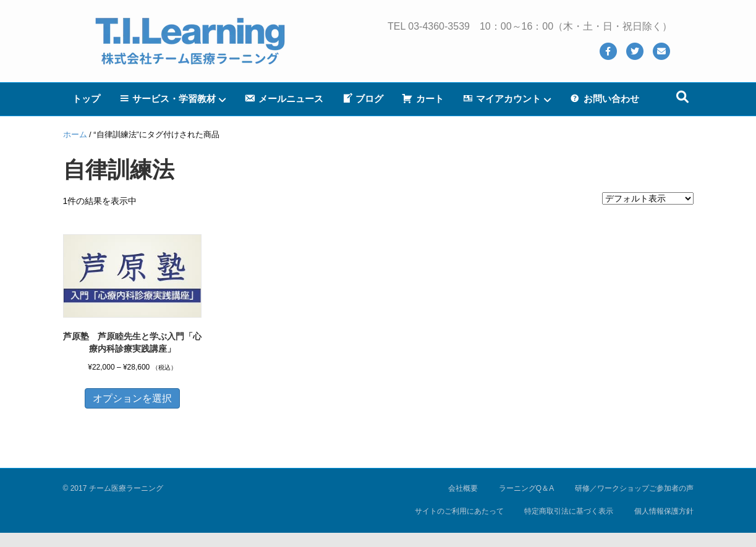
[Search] (682, 97)
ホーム (75, 134)
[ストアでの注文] (648, 198)
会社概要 (463, 488)
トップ (86, 99)
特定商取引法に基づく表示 (569, 511)
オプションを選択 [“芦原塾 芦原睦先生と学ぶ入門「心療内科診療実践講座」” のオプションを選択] (132, 398)
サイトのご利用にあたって (459, 511)
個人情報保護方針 (664, 511)
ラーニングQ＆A (526, 488)
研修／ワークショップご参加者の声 (634, 488)
